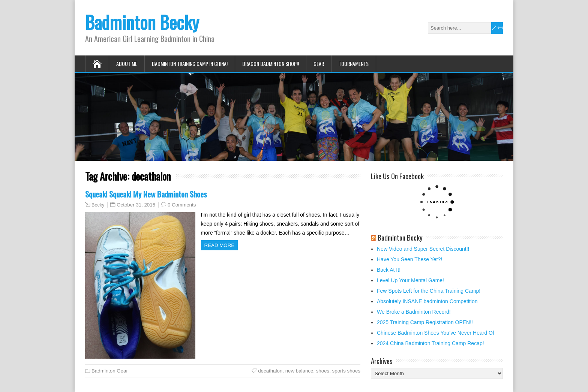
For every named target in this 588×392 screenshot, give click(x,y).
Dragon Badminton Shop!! (271, 64)
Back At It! (389, 270)
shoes (323, 371)
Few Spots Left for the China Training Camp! (429, 291)
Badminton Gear (110, 371)
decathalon (270, 371)
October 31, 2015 (136, 205)
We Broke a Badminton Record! (414, 312)
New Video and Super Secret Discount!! (423, 249)
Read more (220, 245)
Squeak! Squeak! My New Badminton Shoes (146, 194)
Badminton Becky (142, 22)
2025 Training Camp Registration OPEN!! (425, 322)
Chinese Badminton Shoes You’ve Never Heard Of (436, 333)
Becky (98, 205)
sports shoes (346, 371)
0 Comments (182, 205)
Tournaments (354, 64)
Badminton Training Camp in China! (190, 64)
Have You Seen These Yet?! (409, 259)
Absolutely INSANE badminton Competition (427, 301)
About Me (127, 64)
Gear (319, 64)
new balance (299, 371)
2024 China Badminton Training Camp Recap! (430, 343)
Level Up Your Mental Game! (410, 280)
